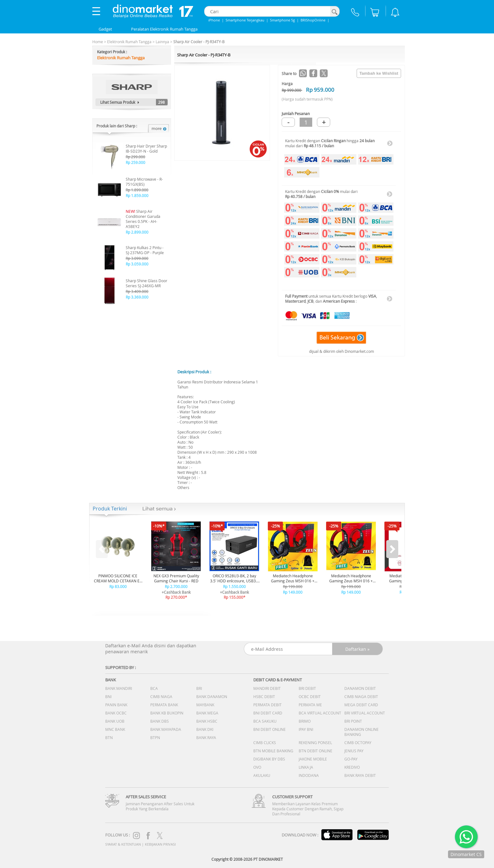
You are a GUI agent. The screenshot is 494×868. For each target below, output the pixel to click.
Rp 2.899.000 (137, 232)
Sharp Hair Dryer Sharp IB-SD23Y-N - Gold (146, 149)
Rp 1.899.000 (137, 190)
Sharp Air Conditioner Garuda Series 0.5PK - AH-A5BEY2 (143, 219)
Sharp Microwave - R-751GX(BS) (144, 182)
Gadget (105, 29)
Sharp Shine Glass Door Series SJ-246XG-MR (146, 283)
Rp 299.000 (135, 157)
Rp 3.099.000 (137, 258)
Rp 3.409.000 (137, 291)
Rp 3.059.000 (137, 264)
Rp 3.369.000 (137, 297)
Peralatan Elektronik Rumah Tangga (164, 29)
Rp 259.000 (135, 162)
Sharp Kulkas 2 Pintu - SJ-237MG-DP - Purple (145, 250)
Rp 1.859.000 (137, 195)
